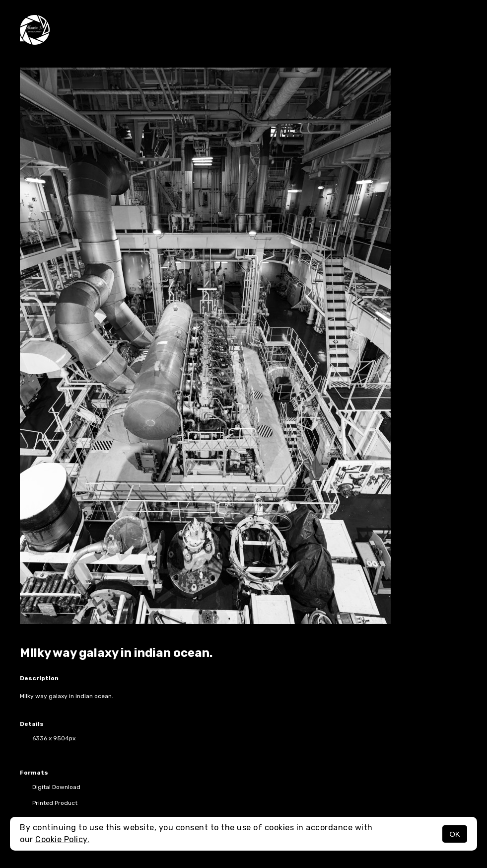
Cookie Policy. (62, 839)
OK (455, 834)
